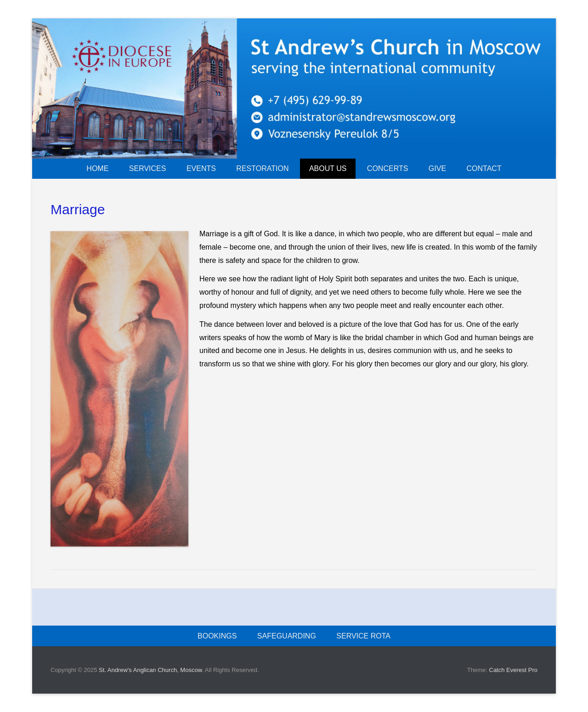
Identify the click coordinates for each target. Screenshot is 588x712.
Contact (484, 168)
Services (148, 168)
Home (97, 168)
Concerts (388, 168)
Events (201, 168)
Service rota (363, 636)
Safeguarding (287, 636)
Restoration (262, 168)
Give (437, 168)
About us (328, 168)
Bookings (217, 636)
